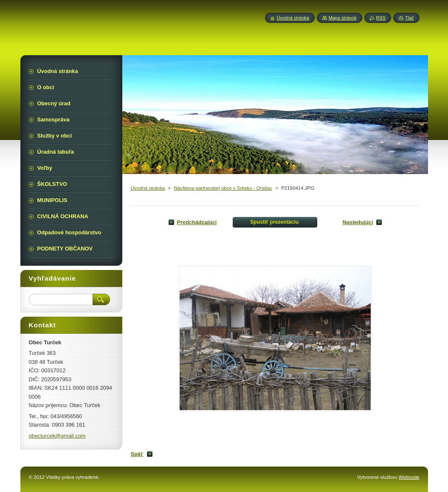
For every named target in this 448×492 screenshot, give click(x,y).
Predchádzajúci (197, 222)
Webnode (409, 477)
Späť (137, 454)
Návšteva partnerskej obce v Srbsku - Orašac (223, 188)
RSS (381, 18)
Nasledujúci (358, 222)
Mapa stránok (343, 18)
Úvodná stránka (148, 188)
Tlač (410, 18)
